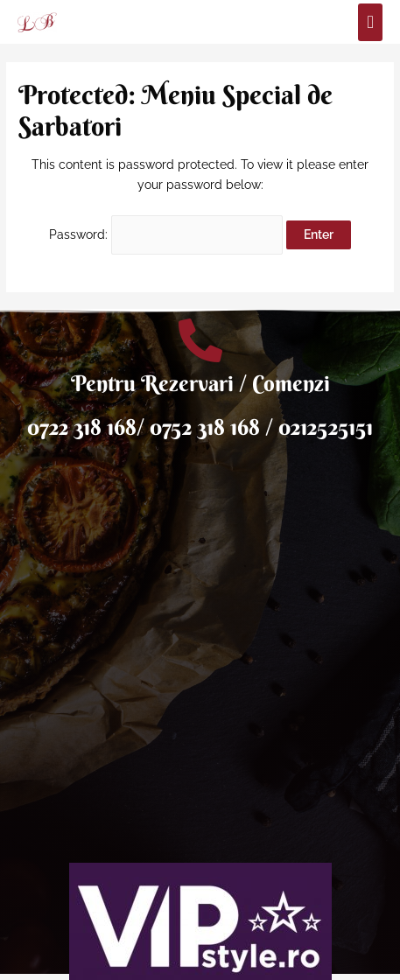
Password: (166, 234)
